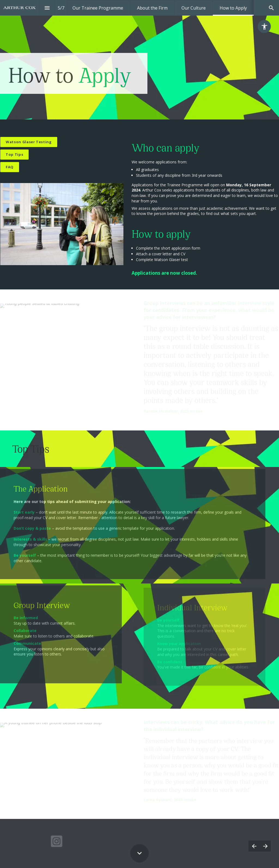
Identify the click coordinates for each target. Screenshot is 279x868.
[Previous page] (254, 846)
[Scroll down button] (139, 853)
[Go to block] (14, 155)
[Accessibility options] (264, 26)
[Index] (47, 8)
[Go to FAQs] (10, 167)
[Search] (271, 8)
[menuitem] (98, 8)
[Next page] (265, 846)
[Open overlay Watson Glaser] (29, 142)
